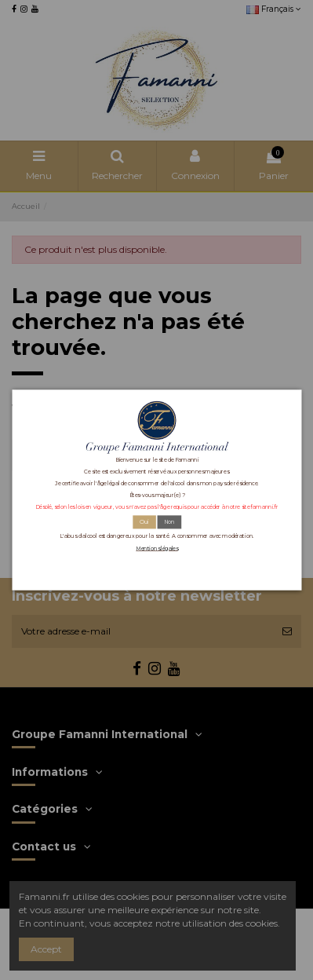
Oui (144, 522)
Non (169, 522)
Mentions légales (156, 549)
